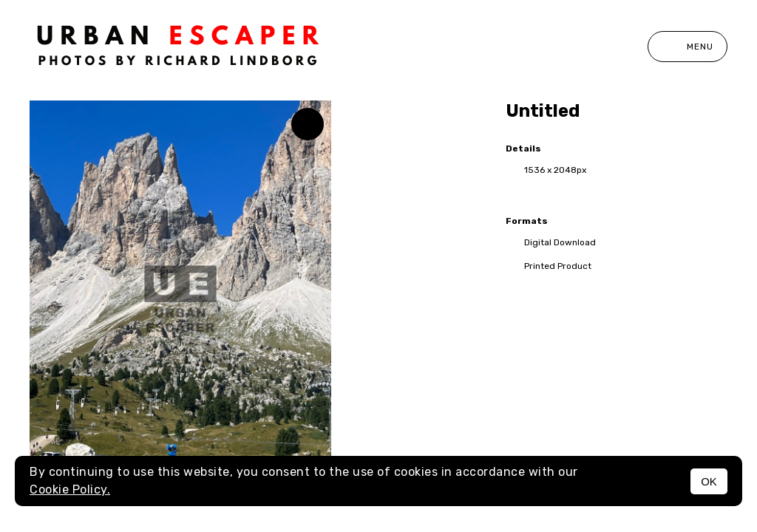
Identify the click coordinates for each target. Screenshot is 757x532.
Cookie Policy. (70, 490)
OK (709, 481)
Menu (688, 47)
